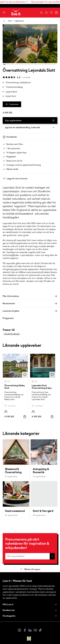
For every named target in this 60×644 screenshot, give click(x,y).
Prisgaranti (9, 157)
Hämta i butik (10, 169)
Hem (10, 21)
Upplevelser (19, 21)
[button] (30, 604)
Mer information (30, 296)
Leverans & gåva (30, 311)
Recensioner (30, 304)
